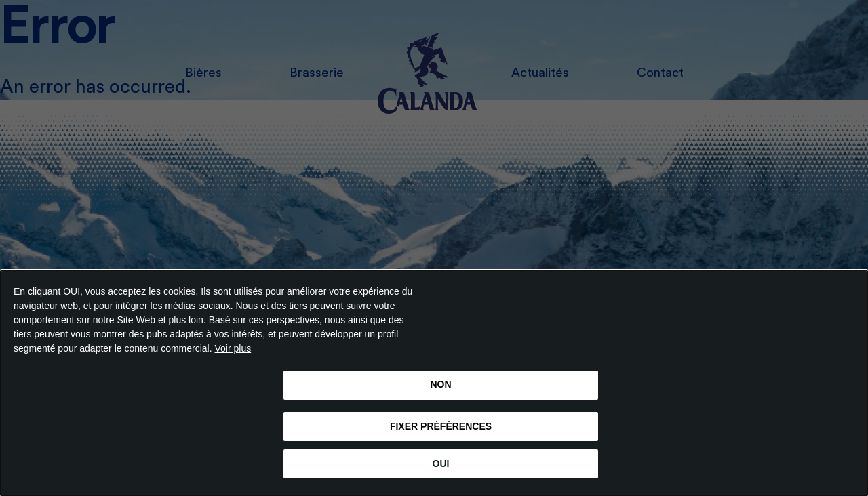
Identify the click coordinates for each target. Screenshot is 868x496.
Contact (660, 73)
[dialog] (434, 383)
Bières (203, 73)
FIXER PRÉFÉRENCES (441, 426)
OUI (441, 463)
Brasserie (317, 73)
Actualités (540, 73)
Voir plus (233, 348)
